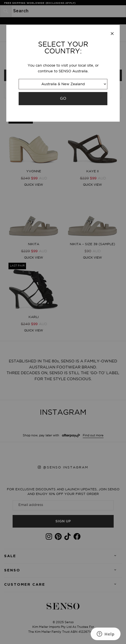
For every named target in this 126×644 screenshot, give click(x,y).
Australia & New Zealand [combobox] (63, 84)
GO (63, 98)
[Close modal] (112, 34)
